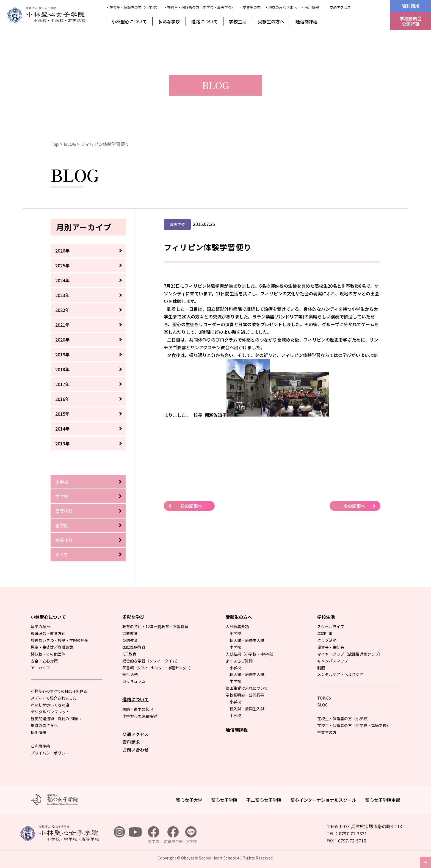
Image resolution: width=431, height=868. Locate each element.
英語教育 (130, 640)
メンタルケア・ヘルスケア (340, 674)
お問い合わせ (136, 750)
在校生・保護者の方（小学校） (344, 719)
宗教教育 (130, 633)
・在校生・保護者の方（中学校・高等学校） (199, 7)
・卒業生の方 (250, 7)
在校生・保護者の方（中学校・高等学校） (354, 725)
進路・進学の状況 (138, 709)
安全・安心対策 (44, 661)
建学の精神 (40, 626)
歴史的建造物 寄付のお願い (56, 719)
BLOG (70, 144)
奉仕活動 (130, 674)
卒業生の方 (327, 732)
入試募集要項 (237, 626)
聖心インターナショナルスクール (323, 800)
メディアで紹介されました (54, 698)
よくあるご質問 (239, 661)
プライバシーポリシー (50, 753)
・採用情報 (310, 7)
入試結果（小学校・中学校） (251, 654)
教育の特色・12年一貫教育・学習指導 (155, 626)
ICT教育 (129, 654)
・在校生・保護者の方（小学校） (133, 7)
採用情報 (38, 732)
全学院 (62, 525)
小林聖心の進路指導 (140, 716)
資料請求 (411, 6)
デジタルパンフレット (50, 712)
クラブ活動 (327, 640)
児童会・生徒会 (331, 647)
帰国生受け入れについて (247, 688)
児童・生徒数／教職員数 (52, 647)
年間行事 (325, 633)
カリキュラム (134, 681)
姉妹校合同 (173, 835)
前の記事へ (191, 506)
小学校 (62, 482)
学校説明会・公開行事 (245, 695)
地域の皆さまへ (44, 725)
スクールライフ (331, 626)
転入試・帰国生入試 (247, 640)
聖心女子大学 (189, 800)
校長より (64, 540)
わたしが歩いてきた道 (50, 705)
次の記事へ (354, 506)
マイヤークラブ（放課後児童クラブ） (350, 654)
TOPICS (324, 698)
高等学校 (64, 511)
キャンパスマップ (333, 661)
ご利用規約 (40, 746)
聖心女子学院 (224, 800)
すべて (62, 554)
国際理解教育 (134, 647)
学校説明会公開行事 (411, 21)
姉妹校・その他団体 (48, 654)
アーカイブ (40, 668)
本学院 (154, 835)
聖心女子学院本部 (383, 800)
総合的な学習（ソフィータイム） (151, 661)
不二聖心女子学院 (264, 800)
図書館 (158, 668)
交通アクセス (340, 7)
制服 (321, 668)
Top (55, 144)
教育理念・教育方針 (48, 633)
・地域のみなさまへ (281, 7)
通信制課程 (306, 21)
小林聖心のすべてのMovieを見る (59, 691)
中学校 (62, 496)
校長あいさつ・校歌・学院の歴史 (60, 640)
